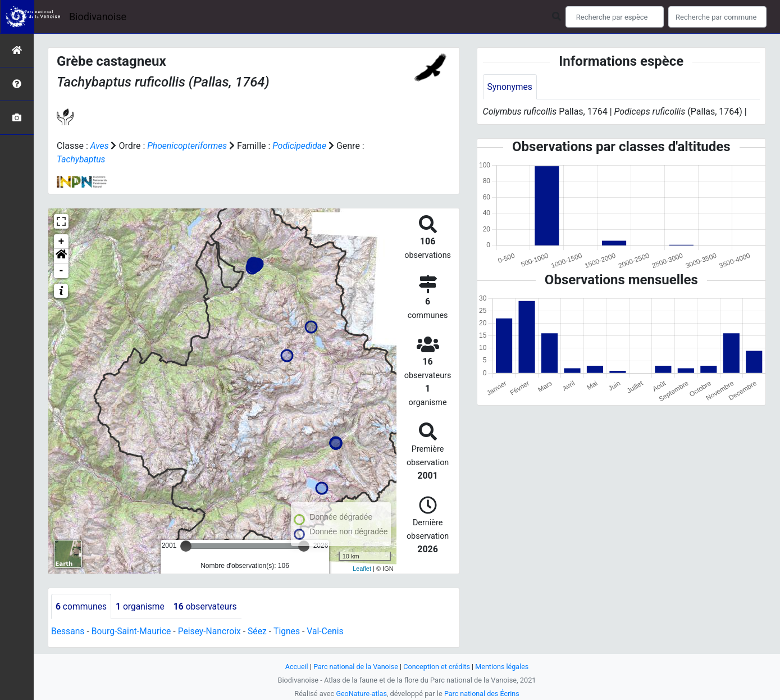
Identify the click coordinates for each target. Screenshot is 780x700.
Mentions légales (504, 667)
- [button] (61, 271)
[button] (61, 256)
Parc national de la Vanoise (355, 667)
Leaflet (362, 569)
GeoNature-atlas (361, 694)
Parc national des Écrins (482, 694)
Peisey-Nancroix (213, 632)
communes (82, 606)
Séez (261, 632)
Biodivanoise (98, 17)
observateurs (208, 606)
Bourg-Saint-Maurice (133, 632)
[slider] (186, 546)
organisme (142, 606)
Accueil (294, 667)
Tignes (291, 632)
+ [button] (61, 242)
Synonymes (510, 87)
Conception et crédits (437, 667)
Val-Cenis (330, 632)
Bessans (68, 632)
